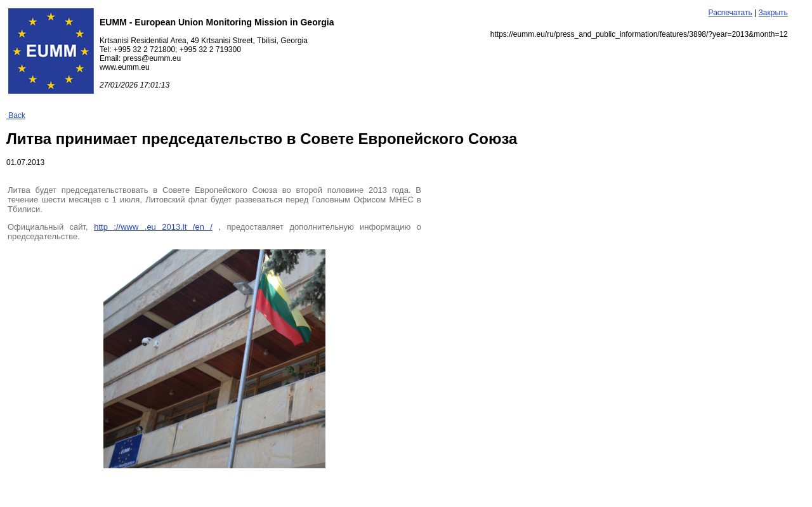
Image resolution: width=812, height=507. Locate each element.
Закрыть (773, 13)
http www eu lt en (153, 227)
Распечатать (730, 13)
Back (16, 115)
